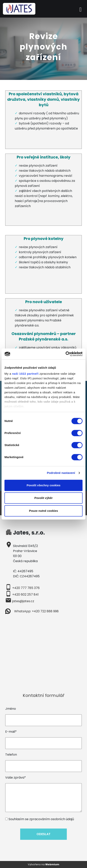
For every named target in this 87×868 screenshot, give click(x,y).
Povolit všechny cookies (43, 485)
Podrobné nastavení (61, 473)
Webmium (52, 864)
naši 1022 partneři (25, 374)
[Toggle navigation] (80, 9)
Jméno (11, 709)
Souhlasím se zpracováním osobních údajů (41, 819)
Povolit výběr (43, 498)
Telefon (11, 755)
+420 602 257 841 (25, 595)
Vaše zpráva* (16, 777)
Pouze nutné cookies (43, 511)
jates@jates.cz (23, 601)
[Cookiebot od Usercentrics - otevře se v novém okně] (66, 354)
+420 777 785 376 (26, 588)
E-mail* (11, 732)
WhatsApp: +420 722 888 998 (36, 611)
